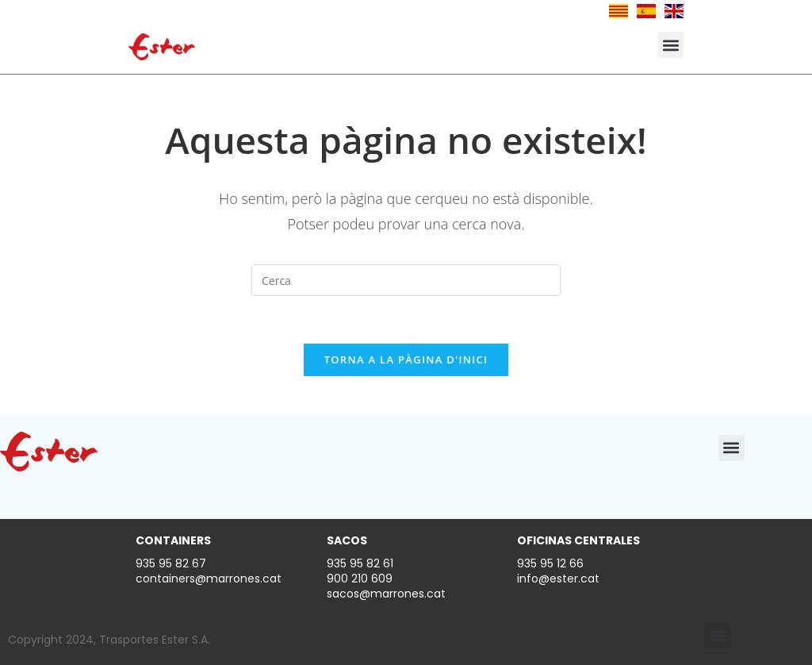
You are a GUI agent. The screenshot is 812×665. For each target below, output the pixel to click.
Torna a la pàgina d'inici (406, 359)
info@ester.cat (558, 579)
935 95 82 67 (171, 563)
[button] (670, 45)
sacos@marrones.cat (386, 594)
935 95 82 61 (360, 563)
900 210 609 (360, 579)
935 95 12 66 (550, 563)
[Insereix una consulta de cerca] (406, 280)
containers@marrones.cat (209, 579)
